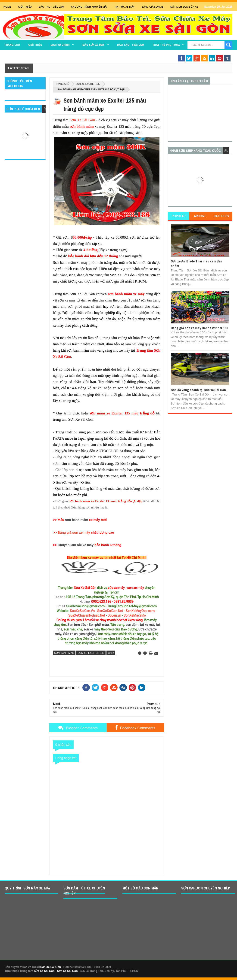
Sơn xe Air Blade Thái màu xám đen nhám (196, 263)
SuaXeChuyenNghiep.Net (87, 615)
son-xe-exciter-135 (88, 84)
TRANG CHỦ (12, 45)
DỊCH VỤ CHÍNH (60, 45)
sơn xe (88, 629)
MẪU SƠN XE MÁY (93, 45)
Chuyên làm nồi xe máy (76, 545)
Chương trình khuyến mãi (89, 7)
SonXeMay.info (135, 615)
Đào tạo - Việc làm (131, 45)
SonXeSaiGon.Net (110, 611)
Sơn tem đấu (77, 625)
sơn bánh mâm (76, 520)
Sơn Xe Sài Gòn (82, 120)
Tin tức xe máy (124, 7)
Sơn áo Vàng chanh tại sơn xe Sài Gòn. (199, 390)
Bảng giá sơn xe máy (74, 533)
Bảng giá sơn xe (153, 7)
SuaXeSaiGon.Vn (82, 611)
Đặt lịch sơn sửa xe (184, 7)
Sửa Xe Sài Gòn (44, 971)
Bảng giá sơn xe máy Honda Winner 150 (199, 328)
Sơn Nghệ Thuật (204, 54)
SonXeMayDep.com (140, 611)
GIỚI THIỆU (25, 7)
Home (7, 7)
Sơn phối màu (99, 625)
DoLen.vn (114, 615)
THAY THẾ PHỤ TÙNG (166, 45)
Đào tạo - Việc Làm (51, 7)
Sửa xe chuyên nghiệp (79, 634)
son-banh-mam (64, 653)
